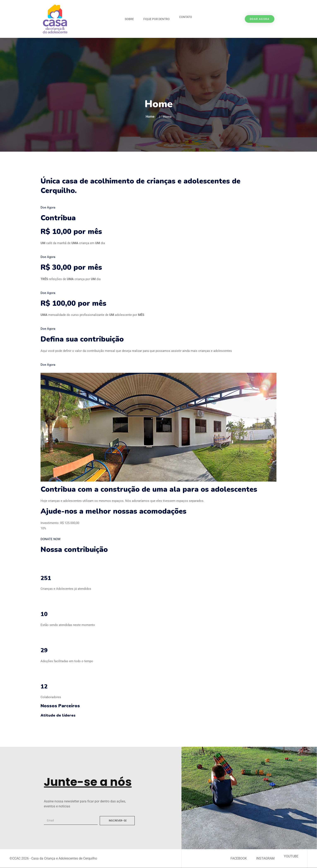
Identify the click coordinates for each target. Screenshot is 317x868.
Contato (186, 17)
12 (44, 687)
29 (44, 650)
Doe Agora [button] (48, 207)
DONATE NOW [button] (50, 539)
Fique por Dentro (157, 19)
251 (46, 578)
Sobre (129, 19)
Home (150, 117)
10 (44, 614)
